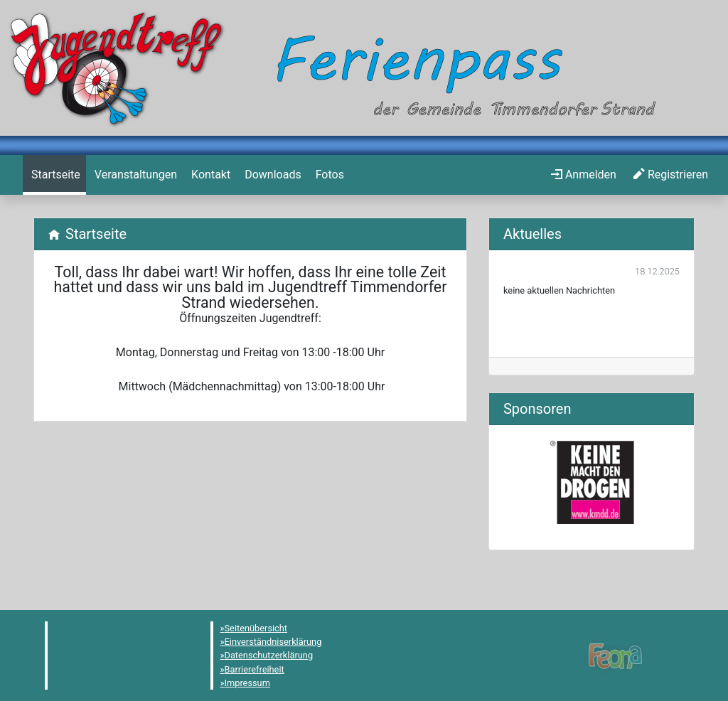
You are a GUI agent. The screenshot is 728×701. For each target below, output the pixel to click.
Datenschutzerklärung (269, 655)
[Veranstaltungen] (134, 175)
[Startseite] (54, 175)
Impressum (247, 683)
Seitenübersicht (256, 628)
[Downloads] (271, 175)
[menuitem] (54, 175)
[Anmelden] (584, 175)
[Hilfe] (328, 175)
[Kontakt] (209, 175)
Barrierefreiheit (255, 669)
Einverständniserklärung (273, 642)
